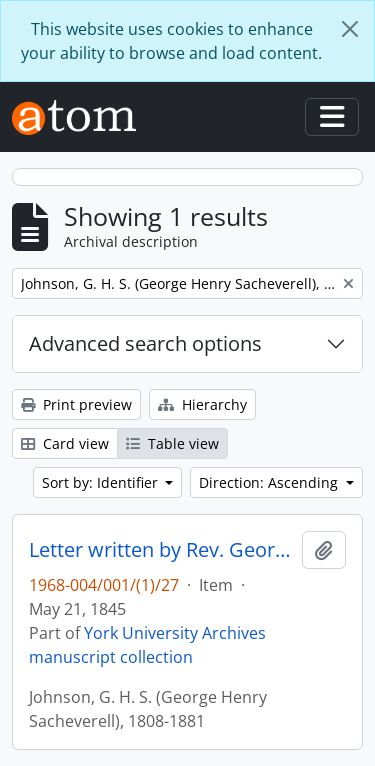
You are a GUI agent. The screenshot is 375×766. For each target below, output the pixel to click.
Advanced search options (145, 343)
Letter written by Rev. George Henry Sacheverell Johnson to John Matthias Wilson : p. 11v (161, 550)
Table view (172, 443)
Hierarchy (202, 404)
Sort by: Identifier (102, 482)
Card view (65, 443)
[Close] (350, 29)
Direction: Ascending (270, 482)
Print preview (76, 404)
